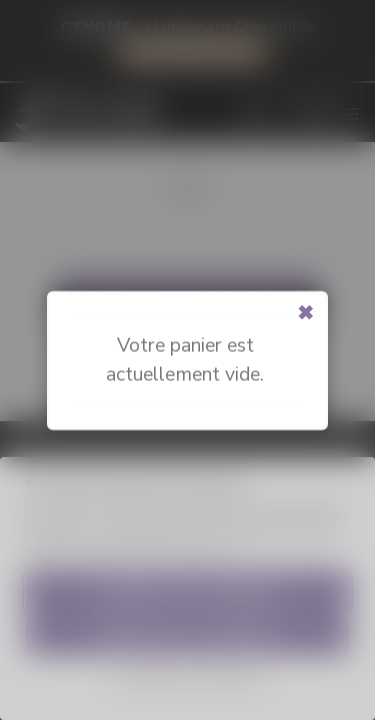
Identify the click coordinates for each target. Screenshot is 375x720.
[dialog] (337, 680)
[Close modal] (305, 313)
